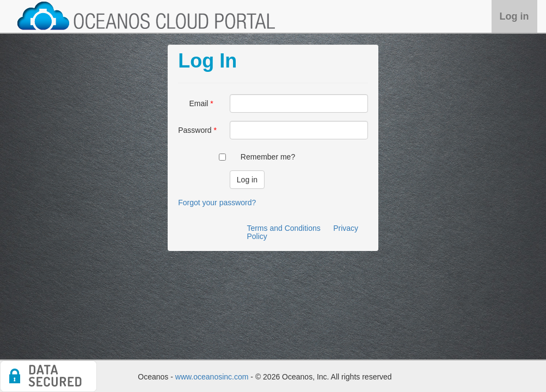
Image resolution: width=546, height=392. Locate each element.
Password (195, 130)
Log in (514, 16)
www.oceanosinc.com (212, 377)
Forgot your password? (217, 203)
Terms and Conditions (283, 228)
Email (198, 103)
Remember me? (268, 157)
